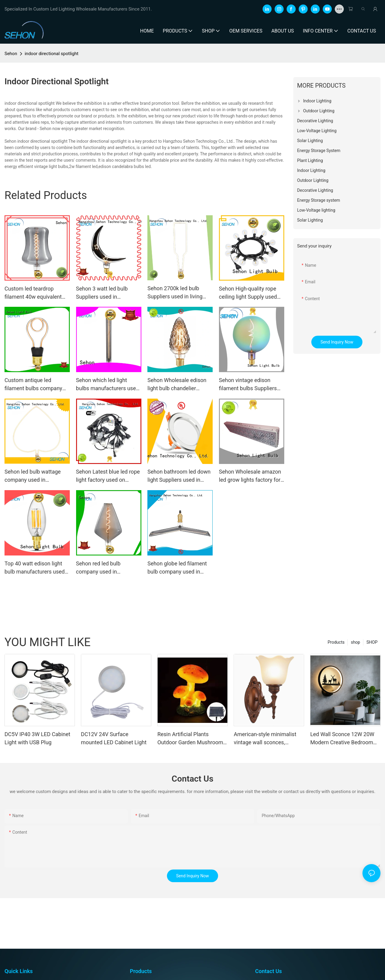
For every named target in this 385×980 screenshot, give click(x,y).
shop (355, 642)
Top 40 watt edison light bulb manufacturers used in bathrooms (35, 568)
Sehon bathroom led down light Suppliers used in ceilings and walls (179, 476)
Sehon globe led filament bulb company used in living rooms (177, 568)
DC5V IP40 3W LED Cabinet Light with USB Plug (37, 738)
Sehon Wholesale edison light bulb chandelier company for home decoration (177, 385)
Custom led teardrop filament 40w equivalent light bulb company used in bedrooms (37, 293)
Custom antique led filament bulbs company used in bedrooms (33, 385)
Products (336, 642)
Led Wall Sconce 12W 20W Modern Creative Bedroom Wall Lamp (342, 739)
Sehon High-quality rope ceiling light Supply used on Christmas (248, 293)
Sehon (11, 54)
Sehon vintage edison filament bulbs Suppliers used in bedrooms (248, 385)
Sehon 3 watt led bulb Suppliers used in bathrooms (102, 293)
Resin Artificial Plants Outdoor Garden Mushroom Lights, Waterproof (190, 739)
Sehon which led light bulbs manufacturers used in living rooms (108, 385)
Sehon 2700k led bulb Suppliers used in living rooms (175, 293)
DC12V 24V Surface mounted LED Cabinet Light (114, 738)
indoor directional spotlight (52, 54)
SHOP (372, 642)
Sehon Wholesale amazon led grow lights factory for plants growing (250, 476)
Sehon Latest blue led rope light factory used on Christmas (108, 476)
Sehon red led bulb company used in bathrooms (98, 568)
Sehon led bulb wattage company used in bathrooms (33, 476)
